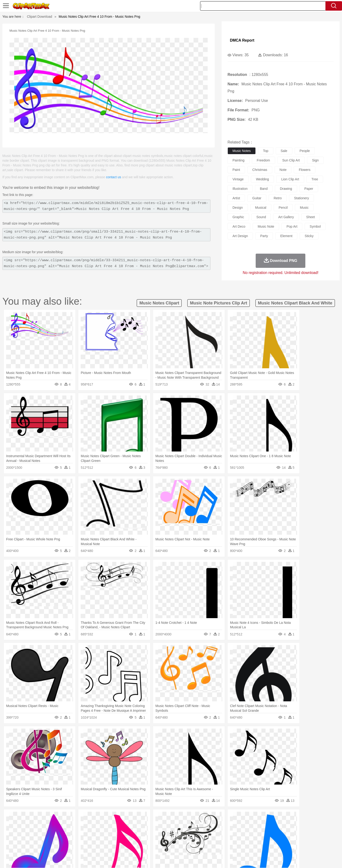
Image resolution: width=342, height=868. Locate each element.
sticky (309, 236)
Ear (134, 832)
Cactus (87, 818)
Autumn (62, 818)
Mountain (204, 818)
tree (315, 179)
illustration (240, 189)
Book (77, 839)
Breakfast (50, 846)
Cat (88, 825)
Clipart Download (40, 17)
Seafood (148, 846)
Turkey (274, 825)
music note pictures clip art (218, 303)
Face (224, 832)
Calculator (252, 839)
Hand (245, 832)
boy (192, 832)
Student (52, 839)
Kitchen (177, 846)
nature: (37, 817)
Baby (60, 832)
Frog (171, 825)
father (202, 832)
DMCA (283, 859)
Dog (118, 825)
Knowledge (174, 839)
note (283, 170)
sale (284, 151)
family (81, 832)
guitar (257, 198)
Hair (176, 832)
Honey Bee (184, 825)
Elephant (150, 825)
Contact (269, 859)
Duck (128, 825)
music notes (242, 151)
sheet (311, 217)
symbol (315, 226)
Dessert (74, 846)
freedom (263, 160)
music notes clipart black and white (295, 303)
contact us (114, 177)
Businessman (109, 832)
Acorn (50, 818)
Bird (66, 825)
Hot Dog (248, 846)
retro (278, 198)
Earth (110, 818)
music (304, 208)
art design (240, 236)
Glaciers (141, 818)
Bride (70, 832)
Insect (198, 825)
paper (309, 189)
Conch (99, 818)
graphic (238, 217)
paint (236, 170)
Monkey (219, 825)
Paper (214, 839)
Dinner (189, 846)
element (286, 236)
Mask (50, 832)
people (305, 151)
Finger (234, 832)
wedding (262, 179)
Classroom (90, 839)
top (266, 151)
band (264, 189)
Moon (179, 818)
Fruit (111, 846)
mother (92, 832)
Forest (258, 818)
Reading (105, 839)
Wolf (284, 825)
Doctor (125, 832)
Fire (119, 818)
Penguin (251, 825)
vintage (238, 179)
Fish (162, 825)
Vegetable (162, 846)
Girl (184, 832)
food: (36, 846)
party (264, 236)
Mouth (213, 832)
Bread (222, 846)
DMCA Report (242, 40)
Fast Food (98, 846)
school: (37, 839)
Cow (110, 825)
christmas (260, 170)
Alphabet (237, 839)
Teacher (65, 839)
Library (189, 839)
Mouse (231, 825)
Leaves (75, 818)
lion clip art (290, 179)
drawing (286, 189)
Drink (86, 846)
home (167, 832)
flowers (305, 170)
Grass (153, 818)
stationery (301, 198)
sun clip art (291, 160)
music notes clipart (159, 303)
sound (261, 217)
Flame (128, 818)
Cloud (237, 818)
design (238, 208)
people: (37, 832)
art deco (239, 226)
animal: (37, 825)
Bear (57, 825)
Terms (235, 859)
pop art (292, 226)
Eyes (143, 832)
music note (266, 226)
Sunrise (190, 818)
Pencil (118, 839)
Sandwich (133, 846)
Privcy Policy (252, 859)
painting (239, 160)
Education (131, 839)
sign (315, 160)
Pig (241, 825)
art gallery (286, 217)
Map (161, 839)
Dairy (62, 846)
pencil (283, 208)
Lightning (166, 818)
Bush (227, 818)
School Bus (148, 839)
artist (236, 198)
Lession (267, 839)
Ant (49, 825)
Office (224, 839)
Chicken (99, 825)
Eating (211, 846)
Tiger (263, 825)
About (222, 859)
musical (261, 208)
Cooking (234, 846)
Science (202, 839)
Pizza (200, 846)
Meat (120, 846)
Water (217, 818)
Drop (247, 818)
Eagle (138, 825)
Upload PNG (301, 859)
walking (154, 832)
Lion (208, 825)
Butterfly (77, 825)
